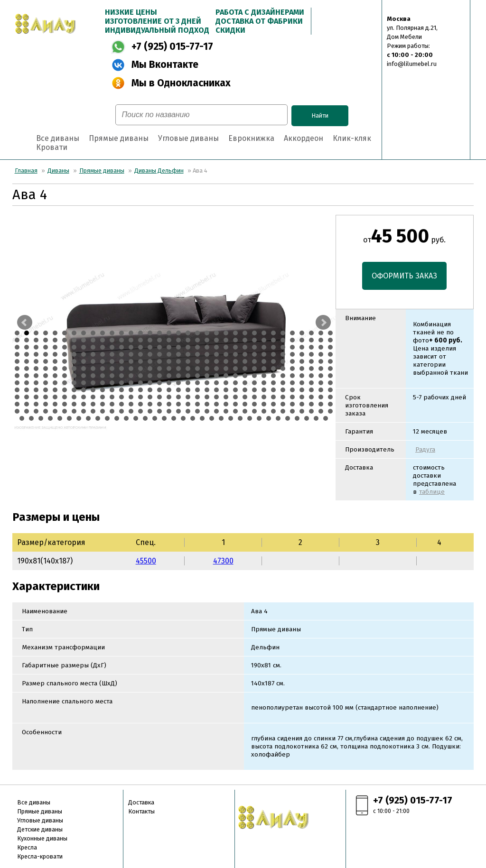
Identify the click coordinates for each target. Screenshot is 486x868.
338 (311, 397)
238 (330, 376)
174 (46, 369)
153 (169, 361)
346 (65, 404)
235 (302, 376)
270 (311, 383)
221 (169, 376)
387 (131, 411)
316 (103, 397)
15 (150, 333)
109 (74, 354)
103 (17, 354)
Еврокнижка (251, 138)
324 (178, 397)
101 (321, 347)
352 (121, 404)
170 (330, 361)
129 (264, 354)
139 (36, 361)
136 (330, 354)
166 (292, 361)
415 (79, 418)
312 (65, 397)
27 (264, 333)
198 (273, 369)
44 (103, 340)
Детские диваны (40, 829)
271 (321, 383)
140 (46, 361)
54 (197, 340)
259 (207, 383)
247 (93, 383)
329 (226, 397)
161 (245, 361)
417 (98, 418)
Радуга (425, 449)
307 (17, 397)
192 (216, 369)
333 (264, 397)
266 (273, 383)
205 (17, 376)
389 (150, 411)
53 (188, 340)
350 (103, 404)
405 (302, 411)
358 (178, 404)
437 (288, 418)
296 (235, 390)
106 (46, 354)
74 (65, 347)
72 (46, 347)
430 (221, 418)
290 (178, 390)
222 (178, 376)
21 (207, 333)
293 (207, 390)
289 (169, 390)
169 (321, 361)
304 (311, 390)
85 (169, 347)
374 (330, 404)
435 (269, 418)
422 (145, 418)
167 (302, 361)
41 (74, 340)
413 (60, 418)
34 (330, 333)
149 (131, 361)
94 (254, 347)
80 (121, 347)
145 (93, 361)
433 (250, 418)
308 (27, 397)
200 (292, 369)
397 (226, 411)
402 (273, 411)
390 (159, 411)
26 (254, 333)
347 (74, 404)
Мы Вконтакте (165, 65)
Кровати (52, 147)
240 (27, 383)
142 (65, 361)
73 (55, 347)
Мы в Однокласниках (181, 83)
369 (283, 404)
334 (273, 397)
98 (292, 347)
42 (84, 340)
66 (311, 340)
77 (93, 347)
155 (188, 361)
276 (46, 390)
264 (254, 383)
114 (121, 354)
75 (74, 347)
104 (27, 354)
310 (46, 397)
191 (207, 369)
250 (121, 383)
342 (27, 404)
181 (112, 369)
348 (84, 404)
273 (17, 390)
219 (150, 376)
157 (207, 361)
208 (46, 376)
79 (112, 347)
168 (311, 361)
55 (207, 340)
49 (150, 340)
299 (264, 390)
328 (216, 397)
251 (131, 383)
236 (311, 376)
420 (126, 418)
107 (55, 354)
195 (245, 369)
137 (17, 361)
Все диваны (58, 138)
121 (188, 354)
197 (264, 369)
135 (321, 354)
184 (140, 369)
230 (254, 376)
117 (150, 354)
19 (188, 333)
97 (283, 347)
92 (235, 347)
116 (140, 354)
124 (216, 354)
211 (74, 376)
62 (273, 340)
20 (197, 333)
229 (245, 376)
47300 (223, 561)
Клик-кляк (352, 138)
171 (17, 369)
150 (140, 361)
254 (159, 383)
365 (245, 404)
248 (103, 383)
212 (84, 376)
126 (235, 354)
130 (273, 354)
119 (169, 354)
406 (311, 411)
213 (93, 376)
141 (55, 361)
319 (131, 397)
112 (103, 354)
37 (36, 340)
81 (131, 347)
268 (292, 383)
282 (103, 390)
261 (226, 383)
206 (27, 376)
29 (283, 333)
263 (245, 383)
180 (103, 369)
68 (330, 340)
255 (169, 383)
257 (188, 383)
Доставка (141, 802)
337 (302, 397)
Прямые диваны (119, 138)
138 (27, 361)
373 (321, 404)
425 (174, 418)
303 (302, 390)
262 (235, 383)
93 (245, 347)
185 (150, 369)
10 (103, 333)
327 (207, 397)
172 (27, 369)
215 (112, 376)
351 (112, 404)
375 (17, 411)
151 (150, 361)
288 (159, 390)
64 (292, 340)
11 (112, 333)
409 (22, 418)
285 (131, 390)
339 (321, 397)
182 (121, 369)
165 (283, 361)
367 (264, 404)
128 (254, 354)
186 (159, 369)
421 (136, 418)
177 (74, 369)
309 (36, 397)
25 (245, 333)
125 (226, 354)
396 (216, 411)
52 (178, 340)
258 (197, 383)
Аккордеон (304, 138)
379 (55, 411)
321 (150, 397)
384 (103, 411)
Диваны (58, 171)
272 (330, 383)
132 (292, 354)
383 (93, 411)
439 (307, 418)
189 (188, 369)
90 (216, 347)
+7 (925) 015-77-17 (172, 47)
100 (311, 347)
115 (131, 354)
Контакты (141, 811)
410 (31, 418)
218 (140, 376)
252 (140, 383)
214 (103, 376)
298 (254, 390)
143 (74, 361)
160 (235, 361)
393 (188, 411)
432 (240, 418)
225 (207, 376)
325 (188, 397)
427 (193, 418)
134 (311, 354)
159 (226, 361)
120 (178, 354)
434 (259, 418)
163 (264, 361)
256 (178, 383)
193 (226, 369)
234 (292, 376)
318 (121, 397)
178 (84, 369)
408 (330, 411)
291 (188, 390)
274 (27, 390)
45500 (146, 561)
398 (235, 411)
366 (254, 404)
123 (207, 354)
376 (27, 411)
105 (36, 354)
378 (46, 411)
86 (178, 347)
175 (55, 369)
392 (178, 411)
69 (17, 347)
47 (131, 340)
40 (65, 340)
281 (93, 390)
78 (103, 347)
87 (188, 347)
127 (245, 354)
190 (197, 369)
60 (254, 340)
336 (292, 397)
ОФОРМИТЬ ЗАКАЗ (404, 276)
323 (169, 397)
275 (36, 390)
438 (297, 418)
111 (93, 354)
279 (74, 390)
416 (88, 418)
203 (321, 369)
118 (159, 354)
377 (36, 411)
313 (74, 397)
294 (216, 390)
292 (197, 390)
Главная (26, 171)
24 (235, 333)
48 (140, 340)
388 (140, 411)
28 (273, 333)
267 (283, 383)
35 (17, 340)
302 (292, 390)
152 (159, 361)
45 (112, 340)
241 (36, 383)
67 (321, 340)
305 (321, 390)
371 (302, 404)
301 (283, 390)
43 (93, 340)
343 (36, 404)
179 (93, 369)
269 (302, 383)
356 (159, 404)
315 (93, 397)
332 (254, 397)
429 (212, 418)
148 (121, 361)
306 (330, 390)
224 (197, 376)
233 (283, 376)
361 (207, 404)
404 (292, 411)
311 (55, 397)
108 (65, 354)
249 (112, 383)
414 (69, 418)
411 (41, 418)
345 (55, 404)
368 (273, 404)
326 (197, 397)
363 (226, 404)
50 (159, 340)
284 (121, 390)
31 (302, 333)
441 (326, 418)
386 (121, 411)
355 (150, 404)
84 (159, 347)
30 (292, 333)
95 (264, 347)
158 (216, 361)
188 (178, 369)
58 (235, 340)
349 (93, 404)
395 (207, 411)
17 (169, 333)
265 (264, 383)
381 (74, 411)
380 (65, 411)
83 (150, 347)
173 (36, 369)
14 (140, 333)
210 (65, 376)
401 (264, 411)
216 (121, 376)
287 (150, 390)
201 (302, 369)
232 (273, 376)
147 (112, 361)
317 (112, 397)
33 (321, 333)
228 (235, 376)
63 (283, 340)
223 (188, 376)
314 (84, 397)
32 (311, 333)
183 (131, 369)
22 (216, 333)
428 (202, 418)
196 (254, 369)
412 (50, 418)
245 (74, 383)
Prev (25, 323)
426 (183, 418)
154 (178, 361)
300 (273, 390)
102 (330, 347)
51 (169, 340)
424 (164, 418)
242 (46, 383)
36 (27, 340)
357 (169, 404)
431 (231, 418)
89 (207, 347)
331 (245, 397)
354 (140, 404)
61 (264, 340)
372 (311, 404)
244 (65, 383)
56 (216, 340)
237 (321, 376)
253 (150, 383)
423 (155, 418)
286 (140, 390)
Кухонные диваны (42, 838)
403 (283, 411)
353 (131, 404)
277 (55, 390)
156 (197, 361)
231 (264, 376)
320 (140, 397)
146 (103, 361)
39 (55, 340)
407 (321, 411)
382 (84, 411)
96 (273, 347)
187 (169, 369)
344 (46, 404)
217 (131, 376)
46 (121, 340)
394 (197, 411)
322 (159, 397)
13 (131, 333)
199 (283, 369)
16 (159, 333)
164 (273, 361)
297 (245, 390)
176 (65, 369)
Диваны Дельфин (159, 171)
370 (292, 404)
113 (112, 354)
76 (84, 347)
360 (197, 404)
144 (84, 361)
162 (254, 361)
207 (36, 376)
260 (216, 383)
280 (84, 390)
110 (84, 354)
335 (283, 397)
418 (107, 418)
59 (245, 340)
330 (235, 397)
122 (197, 354)
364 (235, 404)
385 (112, 411)
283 (112, 390)
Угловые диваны (188, 138)
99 (302, 347)
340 (330, 397)
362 (216, 404)
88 (197, 347)
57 (226, 340)
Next (323, 323)
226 (216, 376)
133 (302, 354)
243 (55, 383)
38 (46, 340)
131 (283, 354)
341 (17, 404)
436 (278, 418)
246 (84, 383)
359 (188, 404)
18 (178, 333)
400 (254, 411)
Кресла (27, 847)
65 (302, 340)
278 (65, 390)
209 (55, 376)
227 (226, 376)
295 (226, 390)
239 (17, 383)
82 (140, 347)
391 (169, 411)
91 (226, 347)
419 (117, 418)
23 (226, 333)
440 (316, 418)
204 (330, 369)
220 (159, 376)
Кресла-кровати (40, 856)
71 (36, 347)
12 (121, 333)
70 (27, 347)
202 (311, 369)
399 (245, 411)
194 (235, 369)
